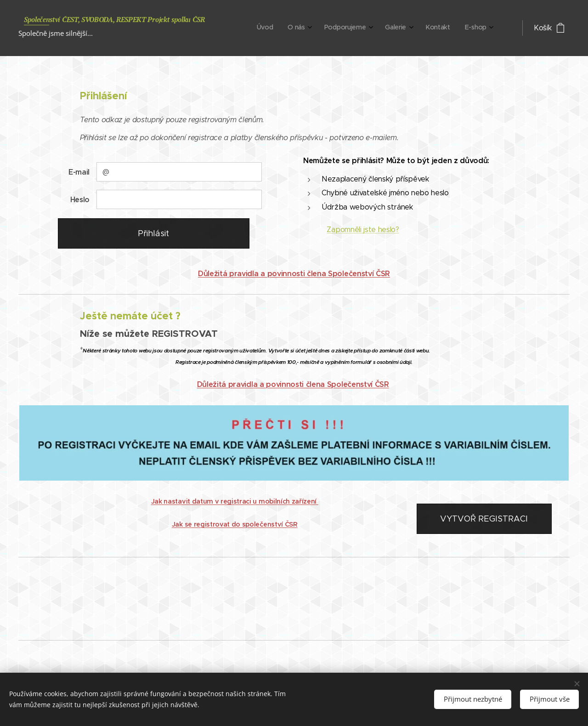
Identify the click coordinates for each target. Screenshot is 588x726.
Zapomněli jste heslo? (363, 230)
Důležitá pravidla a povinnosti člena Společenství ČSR (294, 274)
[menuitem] (402, 28)
